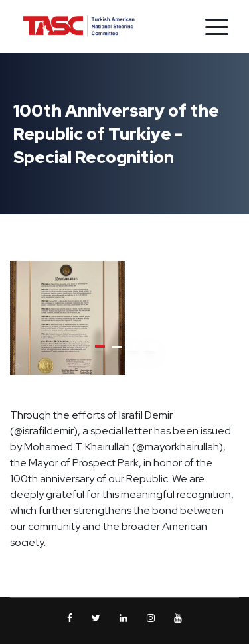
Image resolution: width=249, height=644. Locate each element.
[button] (100, 346)
